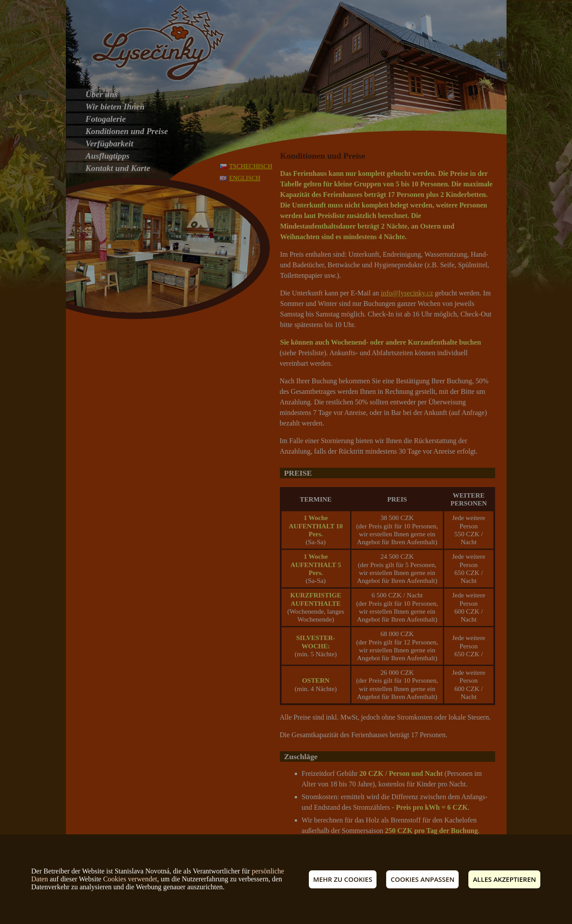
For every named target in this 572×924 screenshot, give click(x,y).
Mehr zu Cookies (343, 879)
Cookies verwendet (130, 879)
